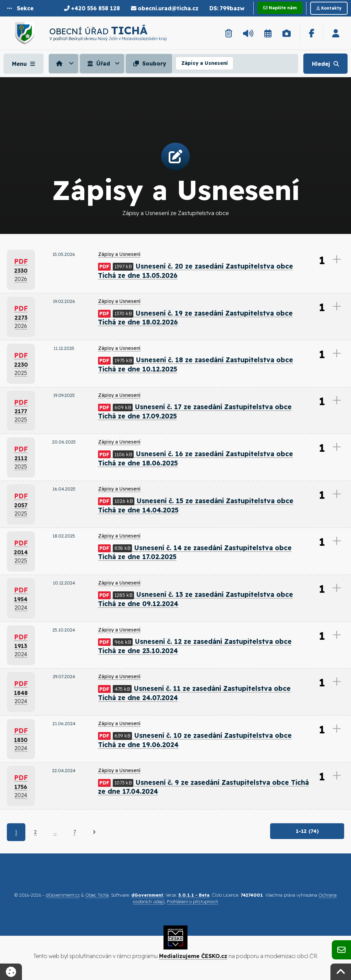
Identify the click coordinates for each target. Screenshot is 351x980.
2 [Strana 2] (35, 833)
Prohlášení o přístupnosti (192, 902)
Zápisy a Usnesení (204, 63)
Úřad (98, 63)
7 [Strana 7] (75, 833)
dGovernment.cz (63, 896)
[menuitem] (64, 63)
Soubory (149, 63)
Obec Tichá (97, 896)
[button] (20, 8)
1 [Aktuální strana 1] (16, 833)
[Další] (94, 833)
